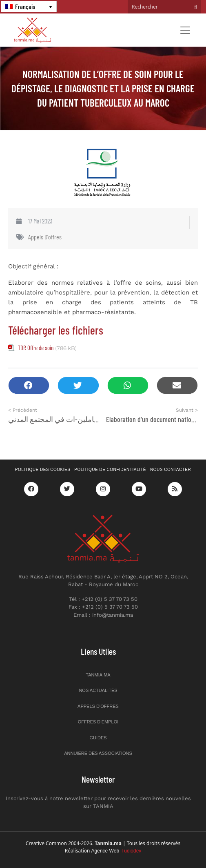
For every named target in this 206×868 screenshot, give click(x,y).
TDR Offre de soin (36, 348)
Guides (98, 738)
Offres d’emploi (98, 722)
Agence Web (116, 851)
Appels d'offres (45, 237)
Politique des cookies (43, 470)
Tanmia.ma (98, 675)
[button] (29, 385)
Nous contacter (171, 470)
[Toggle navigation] (185, 30)
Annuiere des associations (98, 753)
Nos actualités (98, 690)
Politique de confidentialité (110, 470)
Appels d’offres (98, 706)
